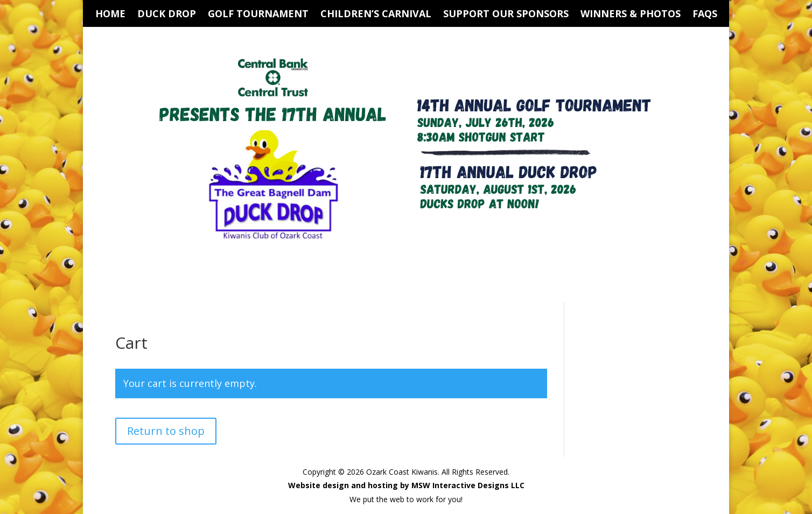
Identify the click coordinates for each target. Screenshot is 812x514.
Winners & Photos (631, 15)
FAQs (705, 15)
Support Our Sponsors (506, 15)
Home (110, 15)
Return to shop (166, 431)
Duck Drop (167, 15)
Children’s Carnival (376, 15)
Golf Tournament (258, 15)
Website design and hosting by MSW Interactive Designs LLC (406, 485)
